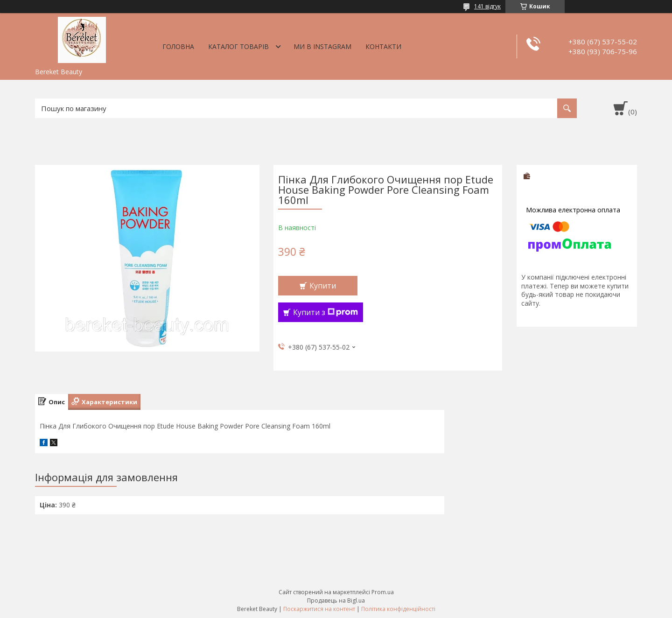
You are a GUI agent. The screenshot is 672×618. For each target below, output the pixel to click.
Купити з (325, 312)
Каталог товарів (238, 46)
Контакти (383, 46)
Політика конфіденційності (398, 609)
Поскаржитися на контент (319, 609)
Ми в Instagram (322, 46)
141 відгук (487, 6)
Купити (323, 286)
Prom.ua (383, 592)
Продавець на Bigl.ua (336, 600)
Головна (178, 46)
